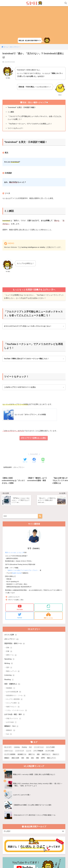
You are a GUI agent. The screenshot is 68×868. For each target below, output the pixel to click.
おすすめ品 (11, 686)
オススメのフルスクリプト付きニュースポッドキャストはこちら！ (28, 327)
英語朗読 (11, 652)
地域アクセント (13, 671)
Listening (10, 639)
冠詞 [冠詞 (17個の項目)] (38, 719)
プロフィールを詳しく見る (16, 563)
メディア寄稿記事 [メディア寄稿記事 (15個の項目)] (38, 715)
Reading (9, 644)
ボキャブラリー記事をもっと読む (34, 439)
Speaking (10, 623)
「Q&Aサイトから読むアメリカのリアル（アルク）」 (23, 534)
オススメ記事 (11, 598)
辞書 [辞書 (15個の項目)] (37, 722)
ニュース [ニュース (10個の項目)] (29, 715)
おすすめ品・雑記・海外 (15, 679)
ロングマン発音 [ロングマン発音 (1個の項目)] (50, 715)
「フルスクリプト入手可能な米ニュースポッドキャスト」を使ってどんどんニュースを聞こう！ (35, 118)
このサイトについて (14, 560)
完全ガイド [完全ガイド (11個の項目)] (56, 719)
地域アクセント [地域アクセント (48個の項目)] (46, 719)
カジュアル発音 (13, 667)
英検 (9, 611)
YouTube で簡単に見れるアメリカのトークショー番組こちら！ (27, 359)
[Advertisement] (34, 21)
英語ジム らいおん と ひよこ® (15, 516)
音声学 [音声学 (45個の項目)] (43, 722)
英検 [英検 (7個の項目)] (28, 722)
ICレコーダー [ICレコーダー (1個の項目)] (8, 711)
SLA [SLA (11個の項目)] (30, 711)
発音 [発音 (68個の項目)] (23, 722)
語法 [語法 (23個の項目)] (32, 722)
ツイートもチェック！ (16, 129)
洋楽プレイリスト (14, 683)
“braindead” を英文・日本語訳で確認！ (22, 107)
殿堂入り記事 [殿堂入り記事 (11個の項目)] (15, 722)
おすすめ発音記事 (14, 656)
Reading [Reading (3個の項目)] (24, 711)
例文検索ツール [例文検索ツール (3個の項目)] (22, 719)
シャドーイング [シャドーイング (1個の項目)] (19, 715)
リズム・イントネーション (17, 675)
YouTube (20, 570)
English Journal (17, 536)
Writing (9, 627)
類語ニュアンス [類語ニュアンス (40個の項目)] (51, 722)
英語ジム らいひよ (48, 579)
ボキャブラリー (12, 603)
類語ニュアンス (13, 635)
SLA (9, 698)
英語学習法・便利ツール (15, 607)
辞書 (9, 615)
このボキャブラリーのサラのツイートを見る (20, 388)
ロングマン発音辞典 (14, 663)
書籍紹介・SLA (12, 690)
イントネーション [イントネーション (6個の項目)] (39, 711)
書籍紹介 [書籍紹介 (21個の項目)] (7, 722)
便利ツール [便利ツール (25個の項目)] (32, 719)
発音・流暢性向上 (13, 648)
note (48, 570)
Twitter (20, 579)
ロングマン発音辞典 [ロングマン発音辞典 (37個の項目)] (10, 719)
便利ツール (11, 619)
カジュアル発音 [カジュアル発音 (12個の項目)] (50, 711)
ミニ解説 (11, 112)
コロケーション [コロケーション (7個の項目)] (9, 715)
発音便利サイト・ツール (16, 660)
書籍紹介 (11, 695)
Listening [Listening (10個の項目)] (17, 711)
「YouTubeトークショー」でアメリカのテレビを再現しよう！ (30, 124)
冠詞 (9, 631)
